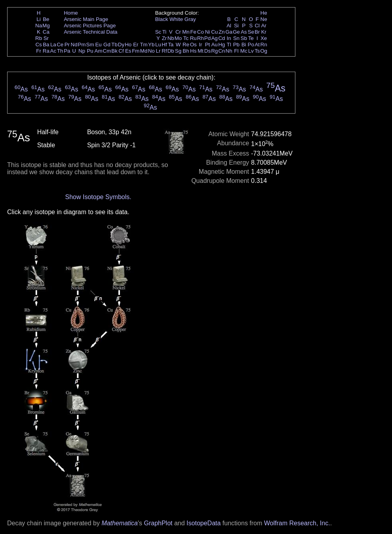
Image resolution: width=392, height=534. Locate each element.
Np (82, 51)
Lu (158, 45)
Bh (186, 51)
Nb (171, 38)
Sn (236, 38)
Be (46, 19)
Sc (158, 32)
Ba (46, 45)
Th (60, 51)
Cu (214, 32)
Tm (144, 45)
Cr (178, 32)
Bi (244, 45)
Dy (121, 45)
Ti (165, 32)
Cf (121, 51)
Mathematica (120, 523)
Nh (229, 51)
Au (214, 45)
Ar (264, 26)
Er (136, 45)
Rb (39, 38)
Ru (193, 38)
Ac (53, 51)
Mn (186, 32)
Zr (165, 38)
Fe (193, 32)
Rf (164, 51)
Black (162, 19)
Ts (257, 51)
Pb (236, 45)
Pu (90, 51)
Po (251, 45)
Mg (46, 26)
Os (193, 45)
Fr (39, 51)
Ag (214, 38)
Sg (178, 51)
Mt (201, 51)
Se (251, 32)
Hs (193, 51)
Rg (214, 51)
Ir (200, 45)
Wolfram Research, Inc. (297, 523)
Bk (114, 51)
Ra (46, 51)
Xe (264, 38)
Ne (264, 19)
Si (236, 26)
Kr (264, 32)
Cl (257, 26)
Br (257, 32)
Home (71, 13)
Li (38, 19)
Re (186, 45)
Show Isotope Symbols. (98, 197)
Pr (67, 45)
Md (144, 51)
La (53, 45)
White (176, 19)
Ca (46, 32)
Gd (107, 45)
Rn (264, 45)
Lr (158, 51)
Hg (222, 45)
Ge (236, 32)
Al (229, 26)
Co (201, 32)
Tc (186, 38)
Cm (107, 51)
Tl (229, 45)
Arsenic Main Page (86, 19)
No (151, 51)
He (264, 13)
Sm (90, 45)
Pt (208, 45)
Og (264, 51)
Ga (229, 32)
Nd (74, 45)
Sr (46, 38)
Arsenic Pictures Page (90, 26)
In (229, 38)
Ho (128, 45)
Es (128, 51)
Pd (207, 38)
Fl (236, 51)
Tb (114, 45)
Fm (136, 51)
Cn (222, 51)
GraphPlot (158, 523)
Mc (244, 51)
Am (99, 51)
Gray (190, 19)
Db (171, 51)
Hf (164, 45)
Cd (222, 38)
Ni (208, 32)
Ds (207, 51)
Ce (60, 45)
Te (251, 38)
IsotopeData (204, 523)
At (257, 45)
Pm (82, 45)
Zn (222, 32)
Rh (201, 38)
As (244, 32)
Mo (178, 38)
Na (39, 26)
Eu (98, 45)
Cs (38, 45)
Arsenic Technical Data (90, 32)
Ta (171, 45)
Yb (151, 45)
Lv (251, 51)
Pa (67, 51)
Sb (244, 38)
